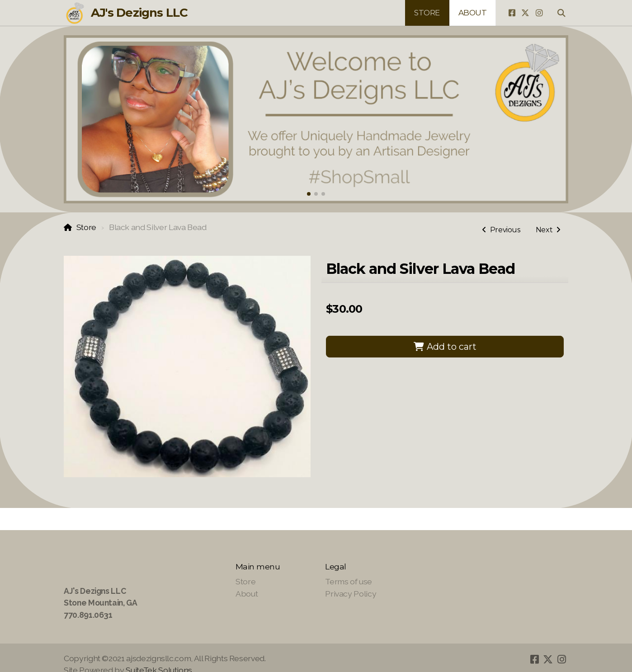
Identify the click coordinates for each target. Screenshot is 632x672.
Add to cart (445, 347)
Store (86, 227)
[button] (309, 194)
